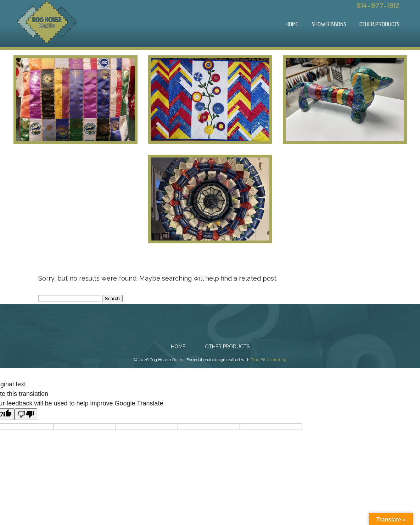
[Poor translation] (26, 414)
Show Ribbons (329, 24)
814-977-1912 (378, 5)
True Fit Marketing (268, 360)
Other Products (379, 24)
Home (292, 24)
